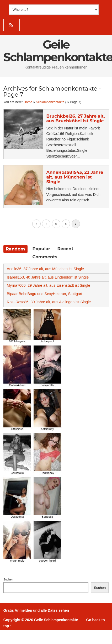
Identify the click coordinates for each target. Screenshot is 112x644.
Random (15, 249)
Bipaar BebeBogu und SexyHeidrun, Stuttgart (45, 294)
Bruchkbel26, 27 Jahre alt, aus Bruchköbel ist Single (75, 118)
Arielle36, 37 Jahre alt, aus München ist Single (45, 269)
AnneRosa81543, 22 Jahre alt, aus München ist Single (75, 177)
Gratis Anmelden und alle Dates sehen (36, 611)
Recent (65, 249)
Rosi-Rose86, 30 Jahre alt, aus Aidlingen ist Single (49, 302)
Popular (41, 249)
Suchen (8, 579)
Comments (45, 257)
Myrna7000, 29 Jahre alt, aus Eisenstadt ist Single (49, 285)
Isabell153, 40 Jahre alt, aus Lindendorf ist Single (48, 277)
